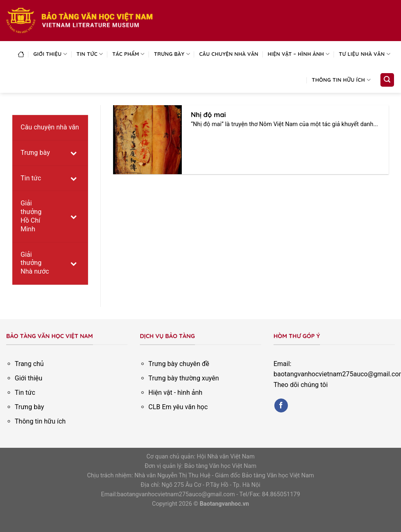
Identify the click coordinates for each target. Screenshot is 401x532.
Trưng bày (172, 54)
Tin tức (90, 54)
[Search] (387, 80)
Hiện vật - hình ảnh (175, 393)
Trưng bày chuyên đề (179, 364)
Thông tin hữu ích (341, 80)
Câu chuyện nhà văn (229, 54)
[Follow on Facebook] (281, 405)
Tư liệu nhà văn (365, 54)
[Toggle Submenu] (74, 153)
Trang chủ (29, 364)
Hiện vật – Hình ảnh (299, 54)
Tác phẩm (129, 54)
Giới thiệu (50, 54)
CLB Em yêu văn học (178, 407)
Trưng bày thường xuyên (184, 378)
